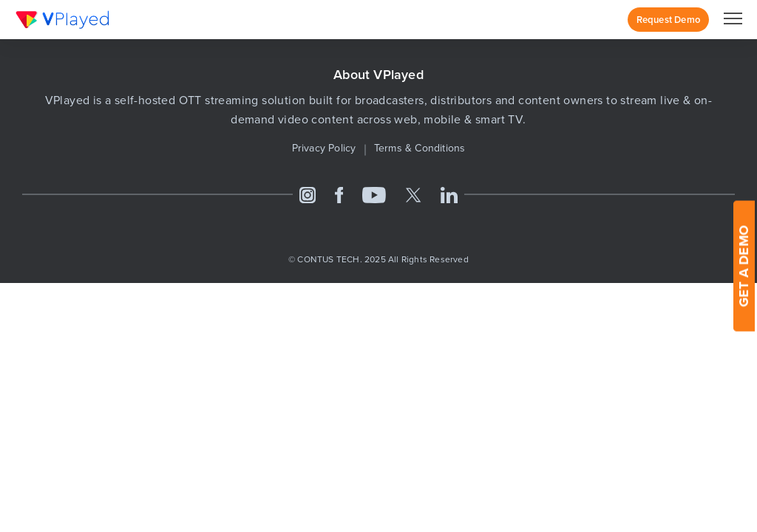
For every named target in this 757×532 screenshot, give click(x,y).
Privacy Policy (324, 148)
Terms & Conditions (420, 148)
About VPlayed (378, 75)
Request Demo (668, 20)
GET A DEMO (744, 266)
